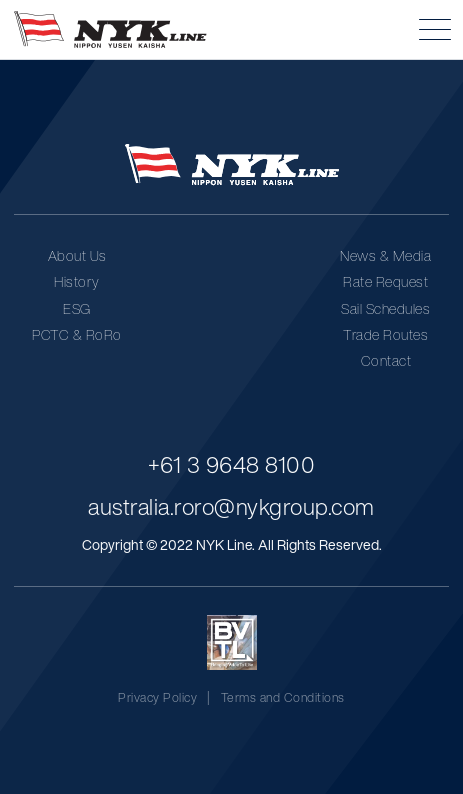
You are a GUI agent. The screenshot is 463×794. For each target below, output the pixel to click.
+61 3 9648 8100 (232, 464)
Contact (386, 360)
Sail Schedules (385, 308)
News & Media (385, 255)
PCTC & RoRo (77, 334)
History (77, 281)
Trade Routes (385, 334)
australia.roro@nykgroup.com (231, 506)
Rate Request (385, 281)
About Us (77, 255)
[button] (435, 29)
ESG (77, 308)
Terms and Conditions (283, 697)
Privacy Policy (157, 697)
